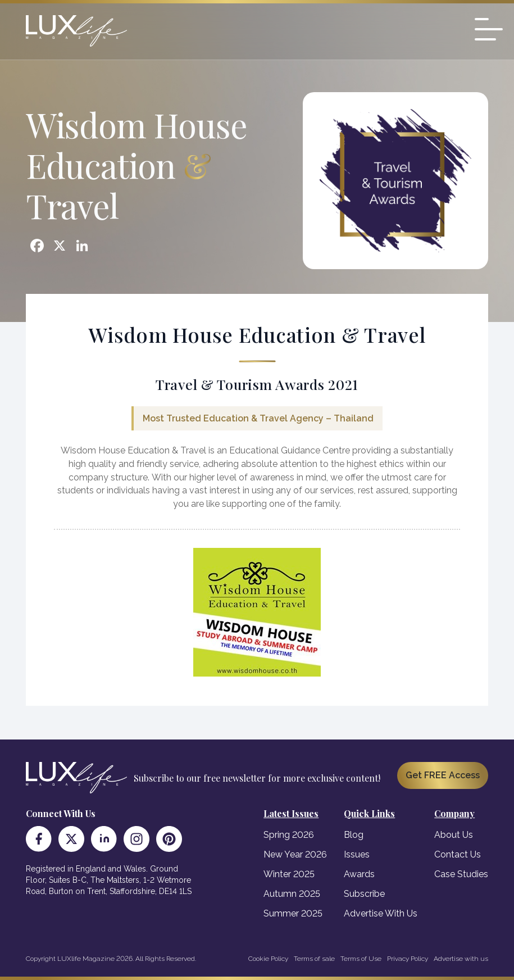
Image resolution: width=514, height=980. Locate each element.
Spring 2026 (289, 835)
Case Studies (461, 874)
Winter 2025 (289, 874)
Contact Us (458, 854)
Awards (359, 874)
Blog (354, 835)
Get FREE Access (443, 775)
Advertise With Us (381, 913)
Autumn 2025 (292, 894)
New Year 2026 (295, 854)
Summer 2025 (293, 913)
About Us (454, 835)
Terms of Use (361, 959)
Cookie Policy (268, 959)
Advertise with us (461, 959)
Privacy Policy (408, 959)
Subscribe (364, 894)
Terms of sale (314, 959)
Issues (357, 854)
